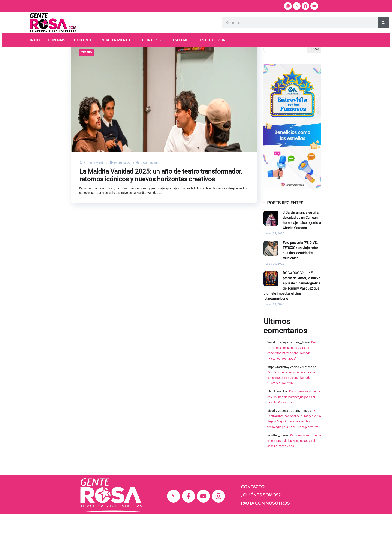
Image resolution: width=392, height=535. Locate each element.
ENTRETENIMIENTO (115, 40)
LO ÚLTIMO (82, 40)
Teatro (87, 74)
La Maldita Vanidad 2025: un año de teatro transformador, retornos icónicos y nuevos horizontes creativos (161, 196)
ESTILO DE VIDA (213, 40)
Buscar (268, 64)
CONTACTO (253, 508)
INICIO (35, 40)
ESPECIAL (180, 40)
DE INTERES (151, 40)
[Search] (383, 23)
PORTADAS (57, 40)
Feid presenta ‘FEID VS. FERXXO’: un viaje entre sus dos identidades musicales (300, 272)
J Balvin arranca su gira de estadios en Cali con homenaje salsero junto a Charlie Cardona (302, 241)
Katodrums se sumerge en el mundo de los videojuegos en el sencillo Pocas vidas (294, 418)
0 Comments (147, 184)
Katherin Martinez (93, 184)
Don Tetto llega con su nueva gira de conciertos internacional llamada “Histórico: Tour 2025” (291, 399)
